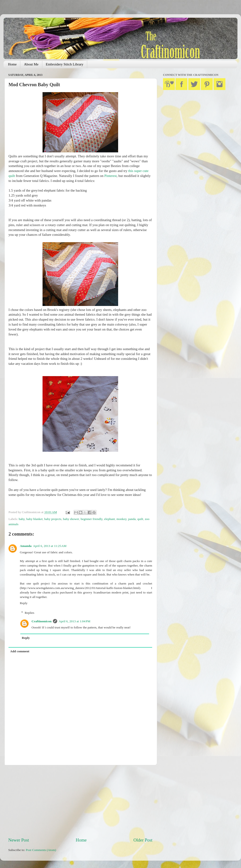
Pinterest (111, 176)
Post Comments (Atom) (41, 850)
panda (132, 519)
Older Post (143, 840)
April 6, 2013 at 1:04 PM (74, 621)
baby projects (53, 519)
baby (22, 519)
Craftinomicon (42, 621)
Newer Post (19, 840)
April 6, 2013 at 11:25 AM (50, 546)
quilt (140, 519)
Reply (24, 603)
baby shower (71, 519)
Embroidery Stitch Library (65, 64)
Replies (30, 613)
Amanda (26, 546)
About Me (31, 64)
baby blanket (34, 519)
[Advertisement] (80, 801)
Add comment (20, 651)
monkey (122, 519)
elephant (110, 519)
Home (12, 64)
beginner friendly (91, 519)
